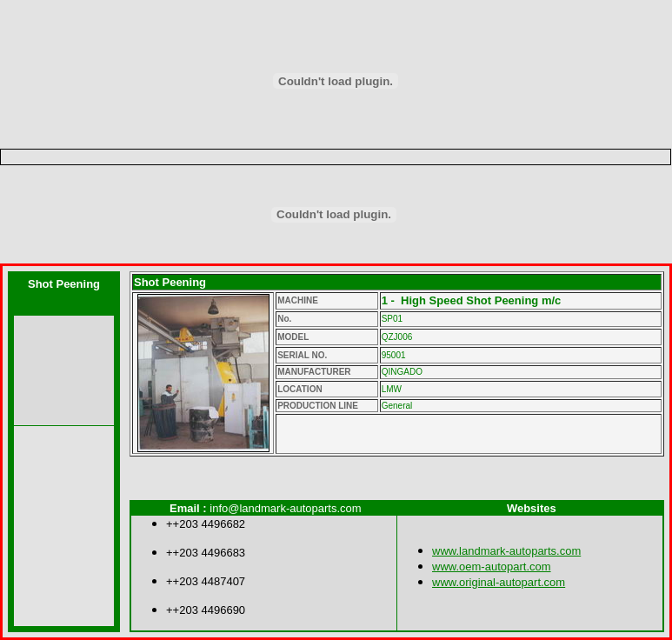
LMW (392, 389)
